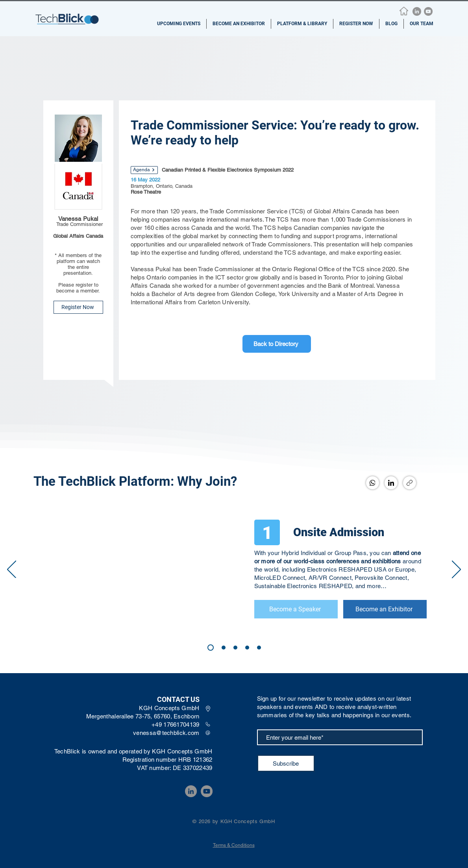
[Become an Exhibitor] (385, 609)
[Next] (456, 570)
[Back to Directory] (277, 344)
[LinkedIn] (417, 11)
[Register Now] (78, 307)
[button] (179, 24)
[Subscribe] (286, 763)
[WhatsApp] (373, 483)
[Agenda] (144, 170)
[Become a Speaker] (296, 609)
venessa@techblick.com (166, 733)
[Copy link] (410, 483)
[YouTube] (428, 11)
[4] (247, 648)
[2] (235, 648)
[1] (268, 533)
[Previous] (12, 570)
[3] (224, 648)
